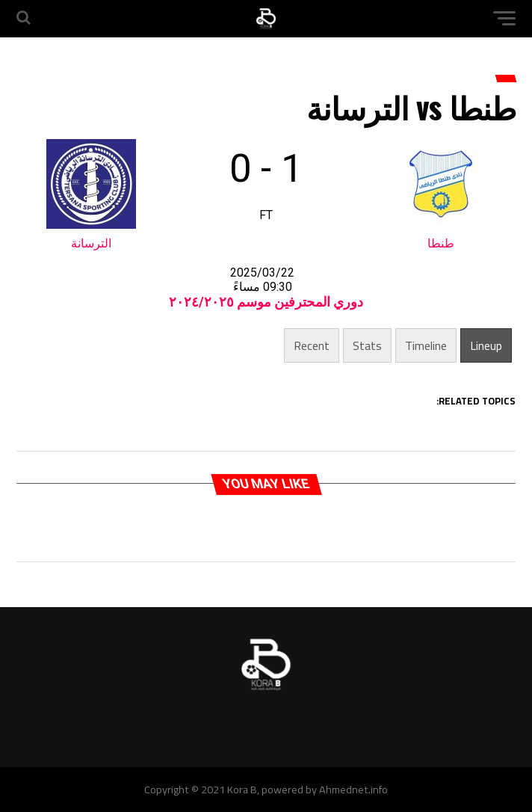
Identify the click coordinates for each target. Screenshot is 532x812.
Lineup (486, 345)
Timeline (426, 345)
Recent (312, 345)
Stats (367, 345)
